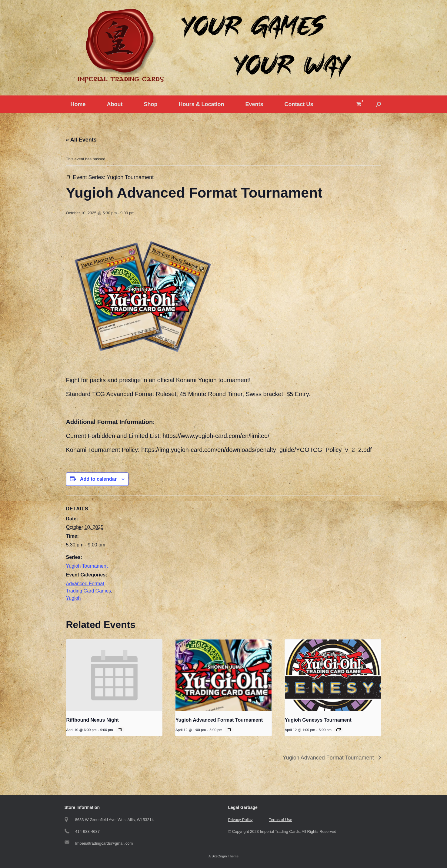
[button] (378, 104)
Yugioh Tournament (87, 566)
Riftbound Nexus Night (93, 720)
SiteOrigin (219, 856)
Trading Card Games (89, 591)
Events (254, 104)
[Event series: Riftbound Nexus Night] (120, 729)
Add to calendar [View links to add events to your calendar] (98, 479)
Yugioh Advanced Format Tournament (219, 720)
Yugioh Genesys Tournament (318, 720)
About (115, 104)
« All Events (81, 140)
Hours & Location (202, 104)
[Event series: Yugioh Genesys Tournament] (339, 729)
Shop (151, 104)
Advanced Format (85, 584)
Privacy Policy (240, 820)
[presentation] (114, 676)
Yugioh (73, 598)
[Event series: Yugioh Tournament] (229, 729)
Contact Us (299, 104)
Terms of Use (280, 820)
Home (78, 104)
